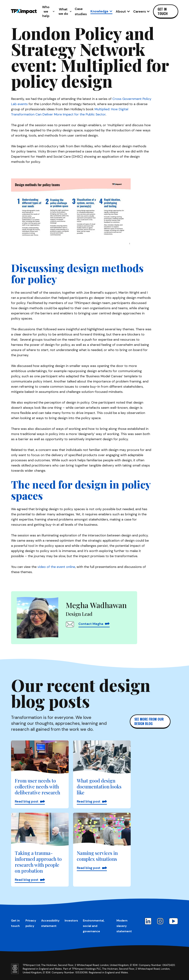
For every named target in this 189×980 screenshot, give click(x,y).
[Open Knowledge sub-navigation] (101, 11)
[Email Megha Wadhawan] (70, 624)
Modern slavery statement (124, 926)
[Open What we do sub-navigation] (65, 11)
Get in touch (163, 11)
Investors (71, 921)
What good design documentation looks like (99, 787)
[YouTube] (173, 921)
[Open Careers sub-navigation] (142, 11)
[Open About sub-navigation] (123, 11)
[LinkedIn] (148, 921)
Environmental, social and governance (94, 926)
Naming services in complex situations (97, 856)
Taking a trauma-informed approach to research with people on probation (38, 862)
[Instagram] (160, 921)
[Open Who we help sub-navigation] (47, 11)
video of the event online (56, 567)
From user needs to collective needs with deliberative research (37, 787)
